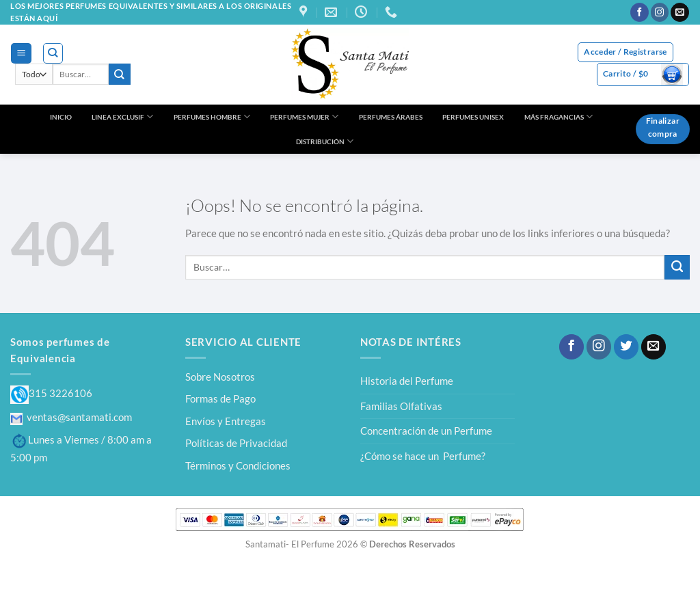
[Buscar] (53, 53)
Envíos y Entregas (226, 421)
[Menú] (21, 53)
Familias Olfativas (401, 406)
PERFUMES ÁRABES (391, 117)
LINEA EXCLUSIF (122, 117)
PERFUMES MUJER (304, 117)
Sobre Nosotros (220, 377)
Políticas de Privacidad (236, 443)
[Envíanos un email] (680, 12)
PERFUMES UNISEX (473, 117)
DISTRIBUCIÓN (325, 141)
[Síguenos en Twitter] (626, 347)
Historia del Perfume (407, 381)
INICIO (61, 117)
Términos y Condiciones (238, 465)
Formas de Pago (220, 398)
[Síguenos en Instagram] (660, 12)
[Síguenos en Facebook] (640, 12)
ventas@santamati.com (71, 417)
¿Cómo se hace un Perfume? (423, 456)
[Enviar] (120, 74)
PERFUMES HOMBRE (212, 117)
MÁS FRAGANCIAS (558, 117)
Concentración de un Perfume (426, 431)
